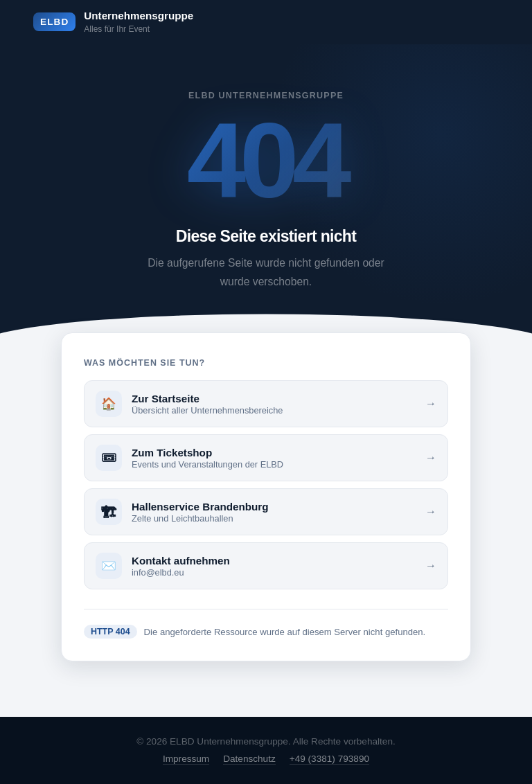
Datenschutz (249, 759)
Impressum (186, 759)
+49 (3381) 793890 (329, 759)
